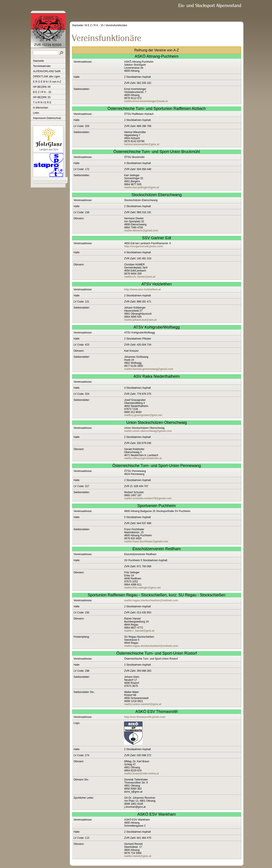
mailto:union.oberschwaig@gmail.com (148, 431)
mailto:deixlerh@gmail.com (141, 231)
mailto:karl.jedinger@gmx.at (142, 187)
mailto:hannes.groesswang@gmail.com (149, 369)
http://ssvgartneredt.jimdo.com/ (143, 246)
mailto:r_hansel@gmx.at (139, 631)
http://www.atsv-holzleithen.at (142, 289)
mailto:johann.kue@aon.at (140, 320)
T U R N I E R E (42, 102)
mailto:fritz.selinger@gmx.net (142, 588)
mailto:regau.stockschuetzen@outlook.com (151, 600)
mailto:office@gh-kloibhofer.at (143, 458)
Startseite (39, 61)
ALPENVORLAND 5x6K (47, 71)
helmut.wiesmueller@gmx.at (142, 144)
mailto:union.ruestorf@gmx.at (143, 704)
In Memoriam (41, 108)
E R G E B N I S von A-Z (47, 82)
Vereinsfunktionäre (116, 25)
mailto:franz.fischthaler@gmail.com (146, 541)
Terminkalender (42, 66)
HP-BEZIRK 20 (42, 97)
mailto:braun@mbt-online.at (141, 774)
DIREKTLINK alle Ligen (47, 76)
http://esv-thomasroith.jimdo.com (145, 717)
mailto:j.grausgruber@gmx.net (143, 415)
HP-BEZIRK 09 (42, 87)
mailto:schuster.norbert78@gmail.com (148, 498)
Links (36, 113)
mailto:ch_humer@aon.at (140, 277)
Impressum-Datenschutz (47, 118)
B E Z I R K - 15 (42, 92)
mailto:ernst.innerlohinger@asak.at (146, 101)
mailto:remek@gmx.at (138, 856)
